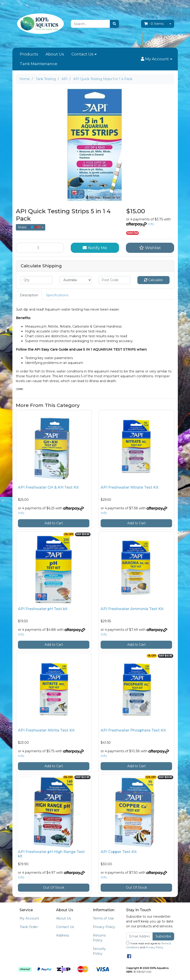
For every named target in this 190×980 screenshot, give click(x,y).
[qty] (37, 280)
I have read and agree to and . (149, 945)
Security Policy (99, 951)
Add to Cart (54, 523)
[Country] (76, 280)
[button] (156, 59)
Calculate (153, 280)
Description (29, 295)
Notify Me (95, 248)
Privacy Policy (104, 927)
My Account (29, 918)
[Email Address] (140, 936)
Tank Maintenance (38, 64)
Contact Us (82, 54)
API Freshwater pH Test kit (43, 609)
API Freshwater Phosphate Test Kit (133, 730)
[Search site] (114, 24)
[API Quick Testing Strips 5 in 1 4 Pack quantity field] (40, 248)
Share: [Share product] (30, 227)
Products (29, 54)
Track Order (29, 927)
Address (62, 935)
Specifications (57, 295)
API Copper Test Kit (119, 852)
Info (151, 224)
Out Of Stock (54, 888)
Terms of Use (103, 918)
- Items (154, 24)
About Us (55, 54)
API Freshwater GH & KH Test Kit (48, 487)
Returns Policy (99, 938)
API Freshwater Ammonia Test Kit (132, 609)
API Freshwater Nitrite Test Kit (46, 730)
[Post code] (115, 280)
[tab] (29, 295)
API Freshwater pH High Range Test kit (51, 854)
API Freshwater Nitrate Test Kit (130, 487)
